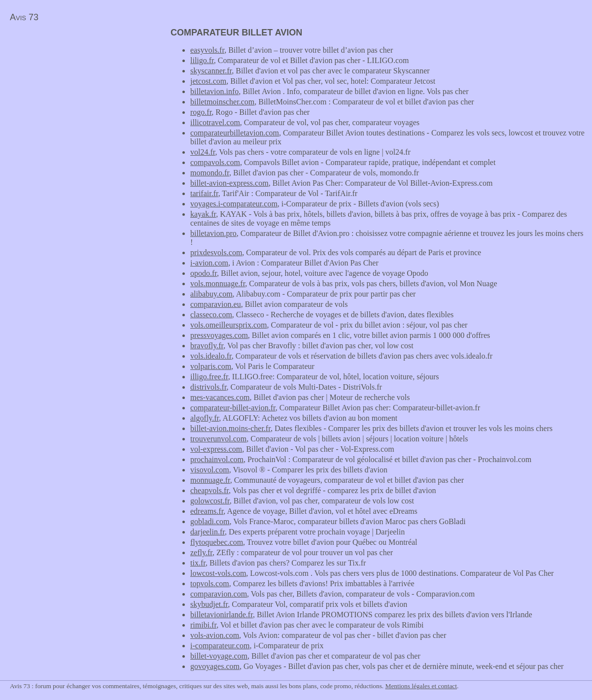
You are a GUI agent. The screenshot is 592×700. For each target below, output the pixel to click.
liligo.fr (202, 60)
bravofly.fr (207, 346)
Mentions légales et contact (421, 686)
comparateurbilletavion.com (235, 133)
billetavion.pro (213, 233)
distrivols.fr (209, 387)
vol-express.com (216, 449)
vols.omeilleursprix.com (229, 325)
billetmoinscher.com (222, 102)
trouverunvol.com (218, 439)
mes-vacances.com (220, 397)
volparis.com (211, 366)
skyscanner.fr (211, 71)
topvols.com (210, 583)
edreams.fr (207, 511)
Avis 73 (24, 17)
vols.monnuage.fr (218, 283)
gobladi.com (210, 521)
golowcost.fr (210, 501)
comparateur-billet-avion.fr (233, 408)
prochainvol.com (217, 459)
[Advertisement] (83, 97)
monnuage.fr (210, 480)
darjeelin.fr (208, 532)
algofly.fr (205, 418)
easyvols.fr (207, 50)
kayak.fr (203, 214)
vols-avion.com (215, 635)
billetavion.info (214, 91)
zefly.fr (201, 552)
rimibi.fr (203, 625)
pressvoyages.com (219, 335)
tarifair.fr (204, 193)
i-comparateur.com (220, 646)
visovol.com (210, 470)
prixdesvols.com (216, 252)
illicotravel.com (215, 122)
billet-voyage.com (219, 656)
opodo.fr (204, 273)
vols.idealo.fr (211, 356)
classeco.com (211, 315)
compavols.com (215, 162)
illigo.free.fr (209, 377)
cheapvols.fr (209, 490)
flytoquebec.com (217, 542)
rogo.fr (201, 112)
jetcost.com (208, 81)
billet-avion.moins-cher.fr (230, 428)
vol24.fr (203, 152)
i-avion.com (209, 263)
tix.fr (198, 563)
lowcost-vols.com (218, 573)
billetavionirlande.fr (222, 615)
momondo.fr (210, 173)
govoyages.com (215, 666)
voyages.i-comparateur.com (234, 204)
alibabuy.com (211, 294)
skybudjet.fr (209, 604)
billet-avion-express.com (229, 183)
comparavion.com (219, 594)
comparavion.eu (216, 304)
